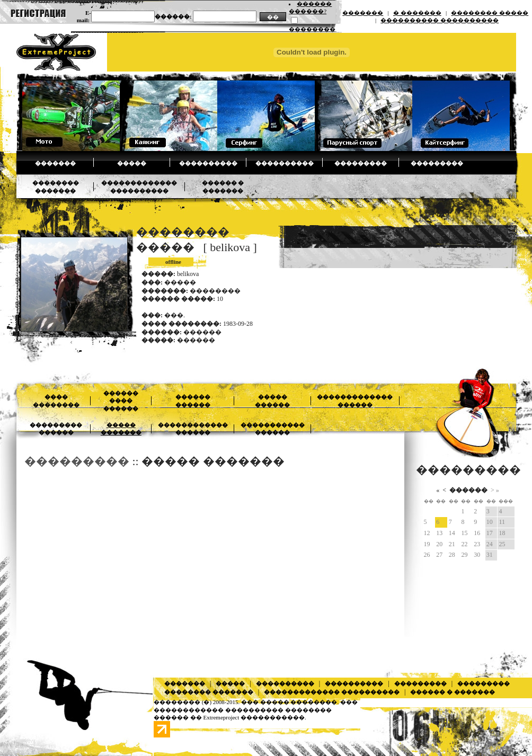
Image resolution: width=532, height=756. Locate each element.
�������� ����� (490, 13)
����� (132, 163)
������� (363, 13)
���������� (208, 163)
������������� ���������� (332, 692)
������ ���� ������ (121, 401)
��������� (361, 163)
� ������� (417, 13)
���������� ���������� (440, 20)
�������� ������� (209, 692)
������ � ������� (453, 692)
